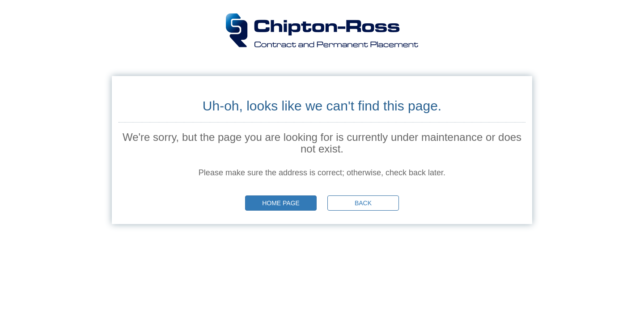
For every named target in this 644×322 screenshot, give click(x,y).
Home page (281, 203)
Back (363, 203)
